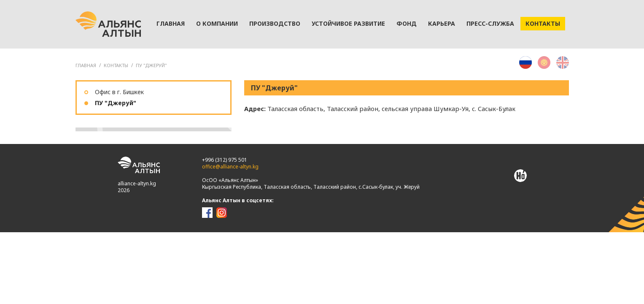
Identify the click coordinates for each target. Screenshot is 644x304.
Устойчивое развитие (348, 23)
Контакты (543, 23)
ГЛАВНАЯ (86, 65)
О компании (217, 23)
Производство (275, 23)
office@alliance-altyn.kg (230, 167)
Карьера (442, 23)
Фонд (407, 23)
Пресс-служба (490, 23)
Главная (171, 23)
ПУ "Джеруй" (151, 65)
